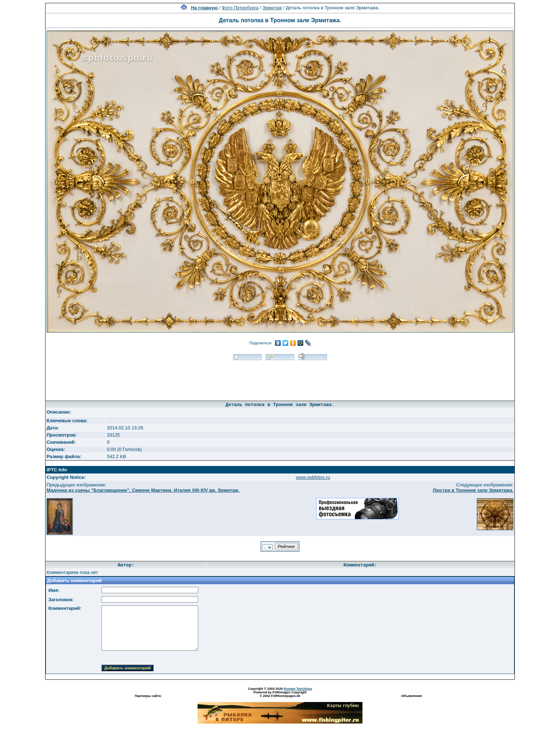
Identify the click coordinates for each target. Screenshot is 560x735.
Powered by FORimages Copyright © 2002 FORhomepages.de (280, 694)
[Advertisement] (280, 378)
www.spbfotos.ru (313, 477)
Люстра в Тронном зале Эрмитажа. (473, 490)
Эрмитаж (272, 8)
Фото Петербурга (240, 8)
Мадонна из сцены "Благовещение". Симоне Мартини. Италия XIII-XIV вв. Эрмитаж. (143, 490)
